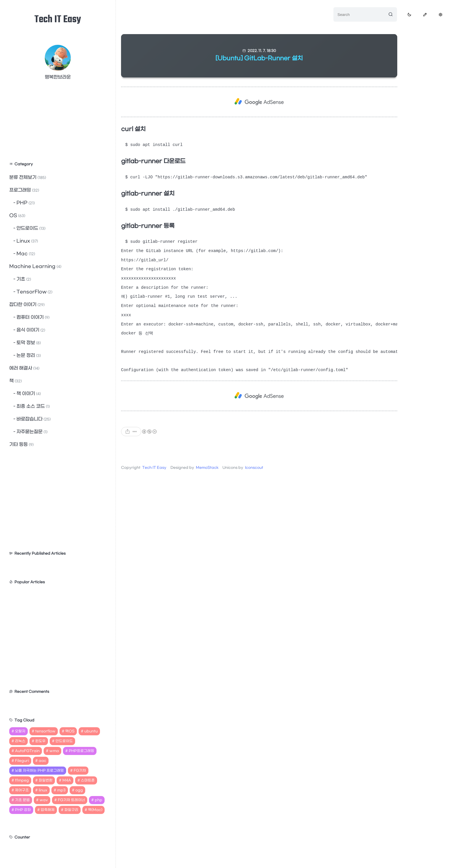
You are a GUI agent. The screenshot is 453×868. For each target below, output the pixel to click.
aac (42, 761)
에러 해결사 (24, 368)
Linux (27, 241)
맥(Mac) (95, 810)
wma (54, 751)
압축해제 (48, 810)
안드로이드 (30, 228)
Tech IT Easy (58, 20)
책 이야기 (28, 394)
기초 (23, 279)
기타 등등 (21, 444)
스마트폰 (88, 780)
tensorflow (45, 731)
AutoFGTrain (27, 751)
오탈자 (20, 731)
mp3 (61, 790)
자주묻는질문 (31, 432)
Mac (25, 254)
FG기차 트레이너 (71, 800)
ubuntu (91, 731)
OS (17, 215)
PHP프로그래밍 (81, 751)
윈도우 (40, 741)
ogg (79, 790)
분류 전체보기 (28, 177)
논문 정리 (28, 355)
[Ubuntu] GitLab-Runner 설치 (259, 58)
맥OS (70, 731)
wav (44, 800)
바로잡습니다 (33, 419)
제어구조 (22, 790)
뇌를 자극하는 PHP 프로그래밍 (39, 771)
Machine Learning (35, 266)
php (99, 800)
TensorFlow (34, 292)
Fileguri (22, 761)
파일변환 (46, 780)
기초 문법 (22, 800)
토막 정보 (28, 343)
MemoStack (207, 478)
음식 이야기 (30, 330)
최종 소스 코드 (33, 406)
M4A (67, 780)
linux (43, 790)
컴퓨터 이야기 (32, 317)
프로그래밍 (24, 190)
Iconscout (254, 478)
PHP (25, 203)
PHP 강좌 (23, 810)
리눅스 (20, 741)
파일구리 (71, 810)
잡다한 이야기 (27, 305)
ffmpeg (22, 780)
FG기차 (80, 771)
